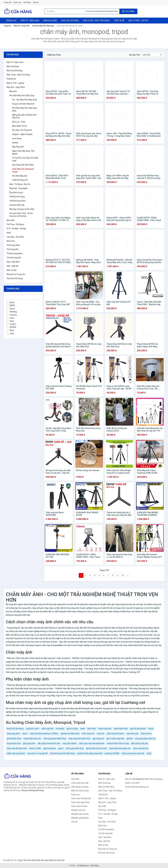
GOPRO (11, 327)
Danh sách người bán (80, 802)
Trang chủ (8, 2)
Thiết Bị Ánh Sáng (17, 197)
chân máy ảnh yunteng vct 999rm (44, 734)
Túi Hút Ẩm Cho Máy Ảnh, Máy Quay (25, 159)
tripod (151, 729)
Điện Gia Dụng (50, 21)
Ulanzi (11, 309)
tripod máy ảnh (105, 729)
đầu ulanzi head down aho (49, 743)
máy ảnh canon (33, 729)
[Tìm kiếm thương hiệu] (64, 11)
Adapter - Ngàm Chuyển (22, 134)
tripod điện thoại (121, 729)
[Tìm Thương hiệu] (23, 297)
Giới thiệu (27, 2)
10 (123, 575)
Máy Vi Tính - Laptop (138, 21)
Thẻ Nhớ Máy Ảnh (20, 176)
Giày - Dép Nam (13, 262)
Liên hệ (36, 2)
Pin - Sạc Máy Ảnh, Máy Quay (24, 100)
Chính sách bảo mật (80, 783)
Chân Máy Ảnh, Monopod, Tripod (23, 170)
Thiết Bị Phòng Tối (20, 180)
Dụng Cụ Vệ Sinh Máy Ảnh (23, 104)
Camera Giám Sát (17, 205)
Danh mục (18, 2)
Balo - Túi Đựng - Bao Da (20, 184)
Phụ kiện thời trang (15, 278)
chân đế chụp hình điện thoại (62, 753)
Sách (9, 233)
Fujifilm (11, 324)
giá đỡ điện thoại (14, 739)
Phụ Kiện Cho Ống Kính (22, 130)
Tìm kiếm (128, 11)
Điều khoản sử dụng (80, 787)
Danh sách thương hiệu (81, 798)
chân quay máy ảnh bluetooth (92, 743)
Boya (10, 330)
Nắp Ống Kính (18, 147)
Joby (10, 333)
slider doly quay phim (16, 753)
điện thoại (92, 729)
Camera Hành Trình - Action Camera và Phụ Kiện (21, 215)
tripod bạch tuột (14, 743)
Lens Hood (17, 138)
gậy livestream (50, 748)
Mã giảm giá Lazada (80, 814)
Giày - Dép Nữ (12, 266)
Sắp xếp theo (135, 55)
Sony (10, 321)
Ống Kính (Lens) (16, 193)
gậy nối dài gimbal (138, 729)
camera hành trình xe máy (118, 743)
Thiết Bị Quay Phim (17, 201)
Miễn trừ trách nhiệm (80, 791)
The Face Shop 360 (32, 860)
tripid (149, 753)
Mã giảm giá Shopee (80, 818)
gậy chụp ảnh (98, 739)
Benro (11, 302)
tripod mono (146, 734)
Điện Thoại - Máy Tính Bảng (96, 21)
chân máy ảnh (47, 729)
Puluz (11, 318)
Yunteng (12, 315)
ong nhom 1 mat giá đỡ (37, 753)
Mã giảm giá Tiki (78, 810)
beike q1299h (35, 748)
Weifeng (12, 312)
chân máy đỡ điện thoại (17, 748)
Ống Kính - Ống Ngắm (19, 188)
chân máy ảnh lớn (141, 748)
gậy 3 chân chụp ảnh (115, 739)
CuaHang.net (83, 866)
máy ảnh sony (133, 734)
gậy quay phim (29, 743)
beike (83, 729)
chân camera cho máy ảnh (133, 753)
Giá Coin (61, 860)
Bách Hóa (11, 241)
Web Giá (53, 860)
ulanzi (25, 734)
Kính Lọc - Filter (19, 122)
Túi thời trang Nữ (14, 258)
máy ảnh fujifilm (70, 743)
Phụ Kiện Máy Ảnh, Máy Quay (43, 26)
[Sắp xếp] (152, 55)
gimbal (129, 739)
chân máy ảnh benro (115, 734)
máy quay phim (13, 734)
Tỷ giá (20, 860)
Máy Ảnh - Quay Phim (22, 26)
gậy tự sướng (72, 729)
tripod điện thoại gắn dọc (120, 748)
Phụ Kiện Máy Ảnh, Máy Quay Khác (25, 109)
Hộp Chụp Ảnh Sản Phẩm (23, 165)
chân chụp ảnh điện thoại (79, 739)
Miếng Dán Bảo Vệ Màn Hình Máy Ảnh (24, 116)
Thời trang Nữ (12, 249)
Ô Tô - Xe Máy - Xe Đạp (16, 229)
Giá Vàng (45, 860)
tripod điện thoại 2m (32, 739)
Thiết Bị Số (119, 21)
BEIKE (11, 305)
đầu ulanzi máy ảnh (140, 743)
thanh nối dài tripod (15, 729)
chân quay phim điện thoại (55, 739)
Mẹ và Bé (10, 220)
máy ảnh (101, 734)
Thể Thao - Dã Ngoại (15, 224)
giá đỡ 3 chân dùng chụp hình (90, 753)
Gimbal (15, 143)
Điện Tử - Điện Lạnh (30, 21)
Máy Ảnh (13, 91)
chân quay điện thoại (75, 748)
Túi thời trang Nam (14, 253)
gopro (61, 748)
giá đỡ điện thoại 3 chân (96, 748)
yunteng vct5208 (112, 753)
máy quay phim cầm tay (145, 739)
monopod (60, 729)
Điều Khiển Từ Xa (19, 126)
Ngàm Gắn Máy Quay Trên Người (23, 152)
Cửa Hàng (94, 866)
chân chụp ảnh (88, 734)
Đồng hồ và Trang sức (16, 274)
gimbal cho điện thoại (70, 734)
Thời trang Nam (13, 245)
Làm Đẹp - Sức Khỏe (15, 237)
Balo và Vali (12, 270)
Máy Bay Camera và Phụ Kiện (22, 209)
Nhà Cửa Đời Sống (70, 21)
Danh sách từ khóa (79, 806)
